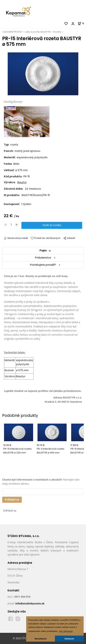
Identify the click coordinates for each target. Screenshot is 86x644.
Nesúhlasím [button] (41, 639)
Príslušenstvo (43, 258)
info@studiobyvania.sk (30, 603)
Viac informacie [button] (66, 631)
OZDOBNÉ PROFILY (12, 32)
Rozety (57, 32)
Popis (43, 251)
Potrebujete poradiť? (43, 265)
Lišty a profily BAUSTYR (38, 32)
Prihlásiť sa (12, 500)
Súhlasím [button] (69, 639)
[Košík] (82, 23)
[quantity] (11, 225)
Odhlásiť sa (10, 511)
